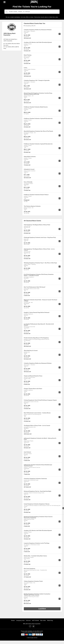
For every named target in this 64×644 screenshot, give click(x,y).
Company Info (20, 620)
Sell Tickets (36, 620)
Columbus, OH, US (30, 26)
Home (13, 620)
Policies (28, 620)
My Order (43, 620)
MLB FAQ (50, 620)
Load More (42, 609)
